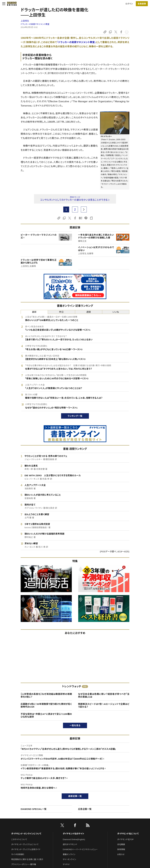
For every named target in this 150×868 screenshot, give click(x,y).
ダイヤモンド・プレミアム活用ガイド (26, 849)
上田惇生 (25, 21)
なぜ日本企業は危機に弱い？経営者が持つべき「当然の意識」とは (104, 695)
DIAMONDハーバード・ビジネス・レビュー (80, 849)
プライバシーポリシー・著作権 (24, 864)
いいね (116, 312)
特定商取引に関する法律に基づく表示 (27, 859)
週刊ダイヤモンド (70, 844)
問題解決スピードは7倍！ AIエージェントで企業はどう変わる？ (104, 705)
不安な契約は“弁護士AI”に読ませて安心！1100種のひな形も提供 (46, 715)
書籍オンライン (69, 854)
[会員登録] (142, 4)
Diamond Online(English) (74, 839)
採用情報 (121, 849)
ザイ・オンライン (70, 859)
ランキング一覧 (75, 416)
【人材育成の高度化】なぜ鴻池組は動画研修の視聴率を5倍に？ (46, 695)
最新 (34, 312)
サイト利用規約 (18, 854)
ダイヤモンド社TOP (125, 839)
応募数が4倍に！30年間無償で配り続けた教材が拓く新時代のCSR (46, 705)
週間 (89, 312)
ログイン (129, 4)
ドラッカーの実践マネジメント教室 (35, 24)
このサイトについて (19, 839)
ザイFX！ (66, 864)
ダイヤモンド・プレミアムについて (25, 844)
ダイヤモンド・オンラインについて (26, 834)
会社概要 (121, 844)
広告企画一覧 (85, 809)
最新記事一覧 (75, 796)
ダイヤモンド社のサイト (74, 834)
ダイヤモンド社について (128, 834)
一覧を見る (75, 725)
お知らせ (121, 854)
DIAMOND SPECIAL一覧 (34, 809)
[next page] (84, 209)
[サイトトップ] (11, 4)
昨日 (61, 312)
